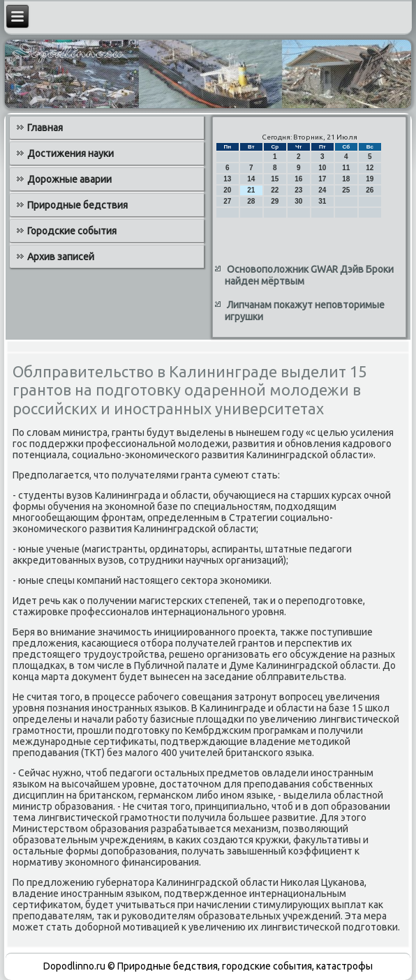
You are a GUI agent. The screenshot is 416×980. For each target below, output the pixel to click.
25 (346, 190)
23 (298, 190)
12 (370, 168)
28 (251, 201)
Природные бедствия (77, 205)
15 (275, 179)
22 (275, 190)
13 (227, 179)
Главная (45, 128)
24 (322, 190)
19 (370, 179)
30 (298, 201)
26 (370, 190)
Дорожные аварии (69, 179)
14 (251, 179)
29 (275, 201)
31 (322, 201)
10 (322, 168)
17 (322, 179)
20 (227, 190)
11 (346, 168)
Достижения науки (70, 153)
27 (227, 201)
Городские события (72, 231)
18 (346, 179)
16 (298, 179)
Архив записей (61, 257)
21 (251, 190)
